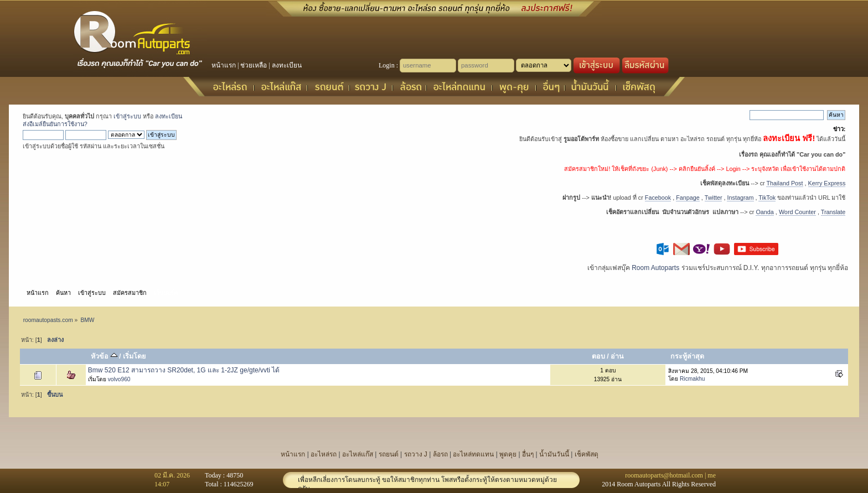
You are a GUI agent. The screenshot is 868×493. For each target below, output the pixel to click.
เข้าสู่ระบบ (127, 116)
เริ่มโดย (134, 356)
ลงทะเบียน (287, 65)
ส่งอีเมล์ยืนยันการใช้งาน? (55, 124)
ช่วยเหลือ (254, 65)
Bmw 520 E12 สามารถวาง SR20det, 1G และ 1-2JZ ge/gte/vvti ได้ (184, 370)
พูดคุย (508, 454)
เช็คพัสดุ (587, 454)
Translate (833, 212)
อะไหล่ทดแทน (473, 454)
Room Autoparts (655, 268)
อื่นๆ (528, 454)
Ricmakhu (692, 379)
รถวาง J (416, 454)
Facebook (658, 198)
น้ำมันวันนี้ (554, 454)
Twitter (714, 198)
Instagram (740, 198)
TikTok (767, 198)
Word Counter (797, 212)
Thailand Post (784, 183)
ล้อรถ (440, 454)
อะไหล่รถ (324, 454)
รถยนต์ (389, 454)
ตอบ (598, 356)
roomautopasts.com (48, 320)
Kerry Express (827, 183)
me (712, 475)
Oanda (764, 212)
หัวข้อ (104, 356)
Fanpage (688, 198)
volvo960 (119, 379)
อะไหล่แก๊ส (358, 454)
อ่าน (617, 356)
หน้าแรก (224, 65)
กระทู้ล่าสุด (687, 356)
